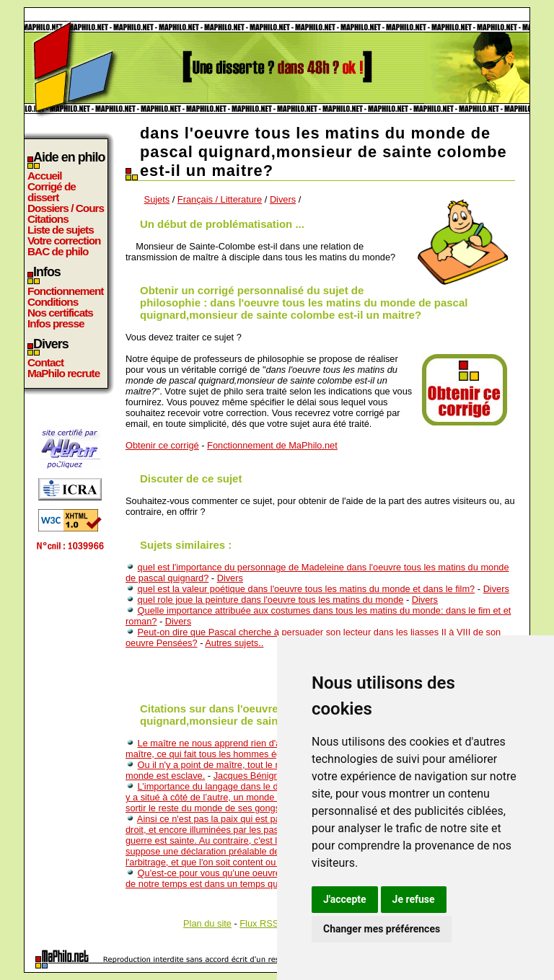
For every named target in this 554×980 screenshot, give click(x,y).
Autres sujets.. (234, 643)
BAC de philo (58, 251)
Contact (45, 362)
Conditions (53, 302)
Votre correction (64, 240)
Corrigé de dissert (52, 192)
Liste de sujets (61, 230)
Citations (48, 219)
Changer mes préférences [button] (382, 929)
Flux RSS (259, 923)
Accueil (45, 176)
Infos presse (56, 323)
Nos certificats (60, 313)
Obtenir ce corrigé (162, 445)
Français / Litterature (220, 199)
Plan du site (207, 923)
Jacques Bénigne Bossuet (267, 776)
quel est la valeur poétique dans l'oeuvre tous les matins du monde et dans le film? (307, 589)
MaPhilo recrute (63, 373)
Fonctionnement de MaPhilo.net (272, 445)
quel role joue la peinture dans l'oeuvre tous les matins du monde (271, 600)
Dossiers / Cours (66, 208)
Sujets (157, 199)
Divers (283, 199)
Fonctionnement (65, 291)
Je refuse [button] (414, 899)
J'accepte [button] (345, 899)
